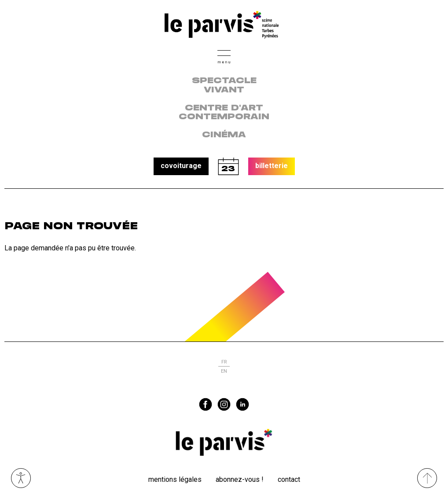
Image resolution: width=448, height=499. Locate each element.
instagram (224, 404)
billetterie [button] (272, 166)
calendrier (228, 166)
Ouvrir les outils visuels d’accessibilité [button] (21, 478)
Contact (289, 479)
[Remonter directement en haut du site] (427, 478)
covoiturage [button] (181, 166)
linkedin (242, 404)
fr (224, 362)
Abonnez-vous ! (240, 479)
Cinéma (224, 135)
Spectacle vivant (224, 86)
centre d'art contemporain (224, 113)
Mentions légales (175, 479)
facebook (206, 404)
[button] (224, 56)
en (224, 371)
